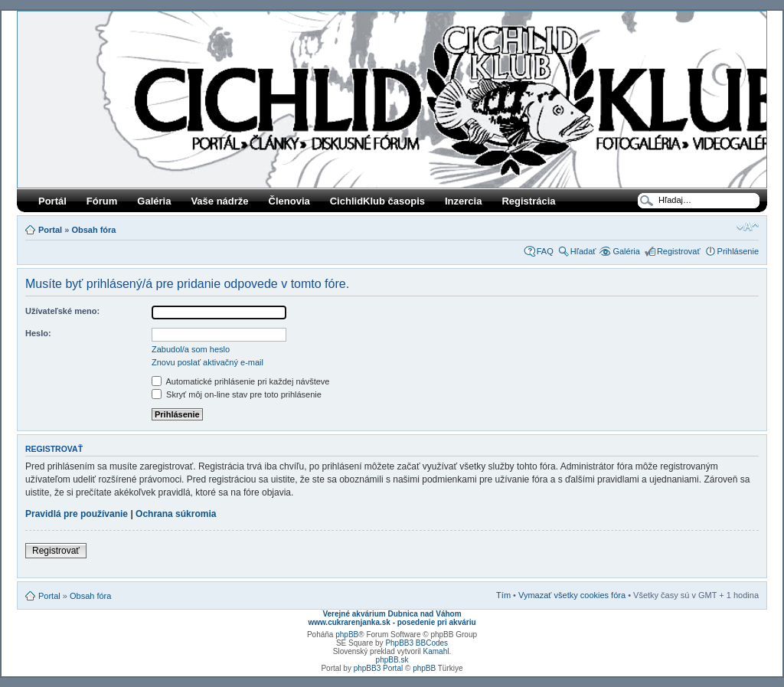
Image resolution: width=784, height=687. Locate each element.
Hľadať (583, 251)
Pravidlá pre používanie (77, 514)
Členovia (289, 201)
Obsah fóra (93, 230)
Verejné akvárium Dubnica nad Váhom (392, 614)
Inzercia (463, 201)
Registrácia (528, 201)
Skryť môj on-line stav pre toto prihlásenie (237, 394)
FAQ (545, 251)
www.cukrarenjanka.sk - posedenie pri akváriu (392, 622)
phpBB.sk (392, 660)
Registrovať (679, 251)
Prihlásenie (738, 251)
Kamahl (436, 651)
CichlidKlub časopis (377, 201)
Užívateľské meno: (62, 311)
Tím (503, 595)
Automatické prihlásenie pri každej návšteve (240, 381)
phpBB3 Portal (379, 668)
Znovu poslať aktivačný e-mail (207, 362)
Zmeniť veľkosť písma (748, 227)
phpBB (347, 635)
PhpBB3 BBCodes (416, 643)
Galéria (154, 201)
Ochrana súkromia (176, 514)
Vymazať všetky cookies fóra (572, 595)
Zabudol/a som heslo (191, 349)
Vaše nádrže (219, 201)
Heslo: (38, 333)
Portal (50, 230)
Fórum (102, 201)
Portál (52, 201)
